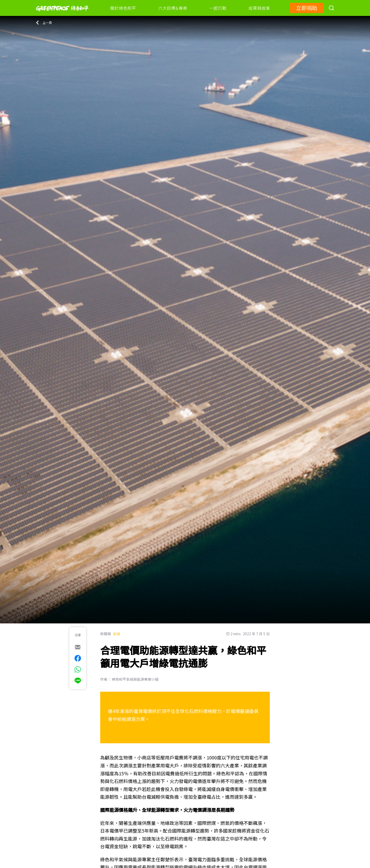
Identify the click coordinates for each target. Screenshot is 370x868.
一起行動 (218, 8)
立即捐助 (307, 8)
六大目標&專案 (173, 8)
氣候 (117, 634)
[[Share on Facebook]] (78, 658)
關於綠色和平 (123, 8)
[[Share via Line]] (78, 681)
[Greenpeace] (62, 15)
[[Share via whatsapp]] (78, 669)
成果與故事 (259, 8)
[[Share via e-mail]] (78, 647)
